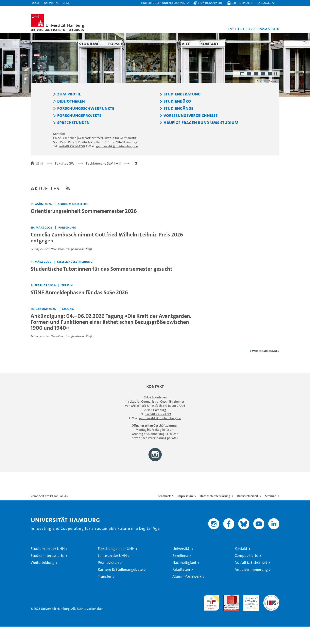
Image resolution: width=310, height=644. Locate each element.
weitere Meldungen (266, 368)
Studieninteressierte (47, 573)
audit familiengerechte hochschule (211, 618)
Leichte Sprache (242, 3)
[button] (165, 3)
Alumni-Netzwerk (187, 594)
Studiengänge (178, 126)
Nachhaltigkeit (184, 580)
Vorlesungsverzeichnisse (191, 133)
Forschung (121, 43)
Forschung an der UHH (116, 566)
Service (182, 43)
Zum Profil (69, 111)
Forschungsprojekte (79, 133)
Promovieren (108, 580)
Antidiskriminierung (251, 587)
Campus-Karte (246, 573)
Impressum (185, 513)
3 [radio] (256, 92)
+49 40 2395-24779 (72, 164)
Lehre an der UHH (112, 573)
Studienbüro (177, 119)
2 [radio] (249, 92)
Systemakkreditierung (271, 614)
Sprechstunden (73, 140)
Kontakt (209, 43)
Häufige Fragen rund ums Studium (201, 140)
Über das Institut (50, 43)
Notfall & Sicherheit (251, 580)
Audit (227, 614)
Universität (181, 566)
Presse (35, 3)
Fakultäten (181, 587)
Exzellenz (180, 573)
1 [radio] (242, 92)
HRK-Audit (250, 614)
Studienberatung (182, 111)
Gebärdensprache (210, 3)
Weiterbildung (43, 580)
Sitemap (271, 513)
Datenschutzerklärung (215, 513)
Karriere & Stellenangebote (120, 587)
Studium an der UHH (48, 566)
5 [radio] (270, 92)
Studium (89, 43)
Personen (154, 43)
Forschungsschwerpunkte (86, 126)
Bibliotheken (71, 119)
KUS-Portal (51, 3)
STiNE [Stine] (66, 3)
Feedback (164, 513)
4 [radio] (263, 92)
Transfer (105, 594)
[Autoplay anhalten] (276, 91)
